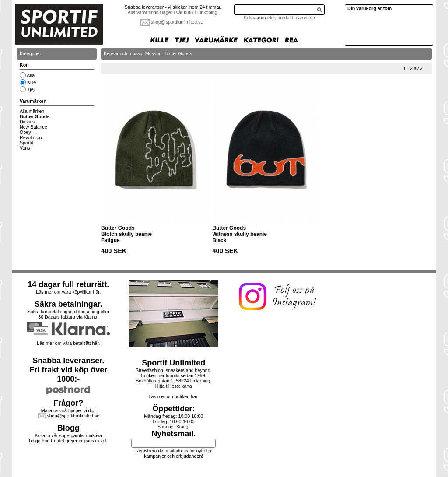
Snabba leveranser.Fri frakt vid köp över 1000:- (68, 370)
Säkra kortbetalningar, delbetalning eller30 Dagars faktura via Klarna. (68, 314)
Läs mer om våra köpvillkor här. (68, 292)
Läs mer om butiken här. (174, 396)
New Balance (33, 127)
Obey (25, 132)
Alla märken (32, 111)
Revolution (31, 137)
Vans (25, 148)
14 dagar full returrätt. (68, 284)
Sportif (26, 143)
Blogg (68, 428)
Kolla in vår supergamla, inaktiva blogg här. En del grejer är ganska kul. (69, 438)
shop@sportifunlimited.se (177, 22)
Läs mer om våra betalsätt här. (68, 343)
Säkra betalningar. (68, 304)
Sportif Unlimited (173, 363)
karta (187, 386)
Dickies (27, 122)
